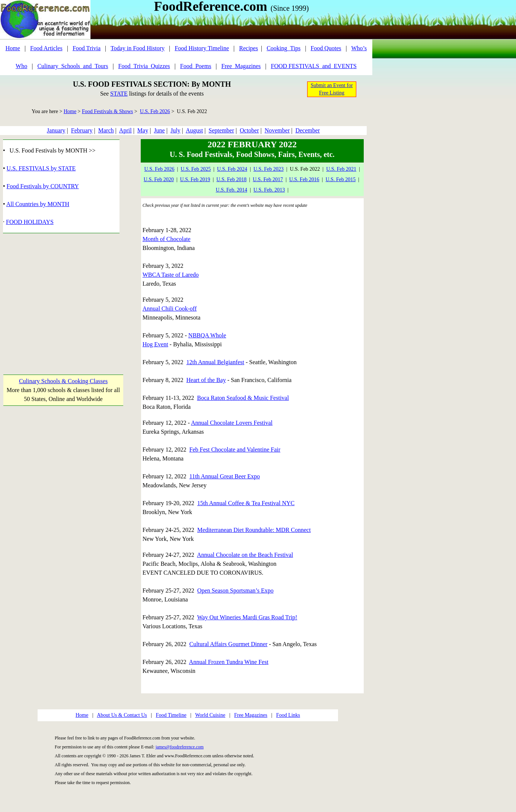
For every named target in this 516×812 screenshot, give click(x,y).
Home (13, 48)
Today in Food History (138, 48)
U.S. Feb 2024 (232, 169)
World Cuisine (210, 715)
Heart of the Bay (206, 380)
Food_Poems (196, 66)
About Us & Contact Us (122, 715)
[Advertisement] (63, 297)
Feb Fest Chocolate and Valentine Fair (235, 450)
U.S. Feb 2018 (231, 179)
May (143, 130)
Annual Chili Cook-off (170, 309)
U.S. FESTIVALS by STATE (41, 168)
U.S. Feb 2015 (340, 179)
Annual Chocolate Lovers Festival (232, 423)
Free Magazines (251, 715)
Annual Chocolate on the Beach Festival (245, 555)
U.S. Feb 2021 (341, 169)
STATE (119, 94)
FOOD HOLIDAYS (30, 222)
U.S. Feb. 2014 (232, 190)
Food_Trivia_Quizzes (144, 66)
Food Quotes (326, 48)
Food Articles (46, 48)
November (277, 130)
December (308, 130)
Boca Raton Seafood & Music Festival (243, 398)
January (56, 130)
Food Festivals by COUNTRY (43, 186)
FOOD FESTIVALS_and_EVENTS (314, 66)
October (249, 130)
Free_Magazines (241, 66)
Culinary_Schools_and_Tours (73, 66)
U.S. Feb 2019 (195, 179)
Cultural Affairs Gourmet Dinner (229, 644)
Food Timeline (171, 715)
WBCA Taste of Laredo (171, 275)
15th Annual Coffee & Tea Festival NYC (246, 503)
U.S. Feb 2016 (304, 179)
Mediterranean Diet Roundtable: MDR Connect (254, 530)
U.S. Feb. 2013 (269, 190)
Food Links (288, 715)
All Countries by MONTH (38, 204)
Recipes (249, 48)
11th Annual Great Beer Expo (225, 476)
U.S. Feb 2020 (159, 179)
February (82, 130)
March (106, 130)
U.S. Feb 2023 (269, 169)
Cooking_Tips (284, 48)
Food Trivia (87, 48)
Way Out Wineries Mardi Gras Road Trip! (247, 617)
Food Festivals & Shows (107, 111)
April (125, 130)
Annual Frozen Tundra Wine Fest (229, 662)
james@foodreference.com (180, 747)
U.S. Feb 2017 (268, 179)
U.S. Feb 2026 (155, 111)
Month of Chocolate (167, 239)
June (159, 130)
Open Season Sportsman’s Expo (235, 590)
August (194, 130)
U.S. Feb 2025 (196, 169)
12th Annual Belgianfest (216, 362)
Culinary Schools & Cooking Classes (63, 381)
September (221, 130)
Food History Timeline (202, 48)
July (176, 130)
